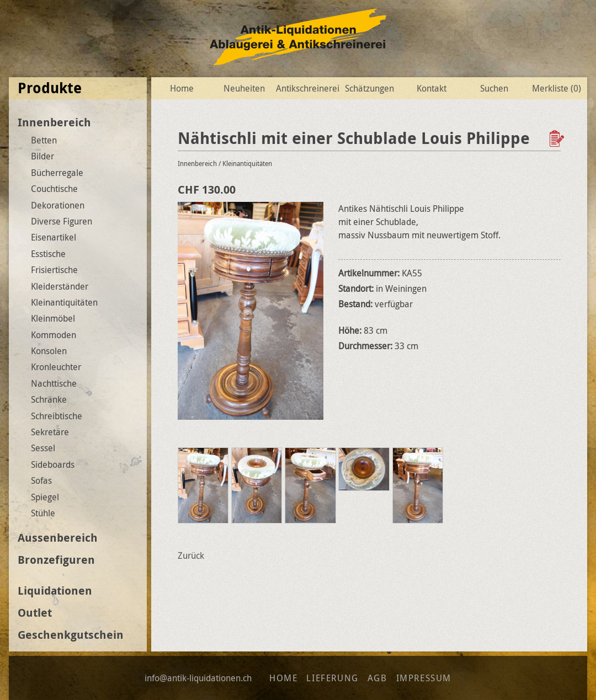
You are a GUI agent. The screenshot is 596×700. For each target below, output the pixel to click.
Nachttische (54, 383)
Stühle (43, 513)
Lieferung (332, 678)
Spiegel (45, 497)
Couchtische (54, 189)
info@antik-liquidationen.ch (198, 678)
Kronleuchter (56, 367)
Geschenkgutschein (71, 635)
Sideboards (53, 464)
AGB (377, 678)
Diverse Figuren (62, 221)
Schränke (49, 399)
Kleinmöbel (53, 318)
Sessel (43, 448)
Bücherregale (57, 173)
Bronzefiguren (56, 560)
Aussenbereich (58, 538)
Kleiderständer (60, 286)
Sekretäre (50, 432)
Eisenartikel (54, 237)
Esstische (48, 254)
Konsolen (49, 351)
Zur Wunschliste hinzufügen (558, 138)
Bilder (42, 156)
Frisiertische (54, 270)
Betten (44, 140)
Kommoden (54, 335)
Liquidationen (55, 591)
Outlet (35, 613)
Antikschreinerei (307, 88)
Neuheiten (244, 88)
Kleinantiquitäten (64, 302)
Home (182, 88)
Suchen (494, 88)
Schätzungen (369, 88)
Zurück (191, 555)
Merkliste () (557, 88)
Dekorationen (58, 205)
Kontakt (432, 88)
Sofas (41, 480)
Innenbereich (54, 122)
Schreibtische (57, 416)
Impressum (424, 678)
